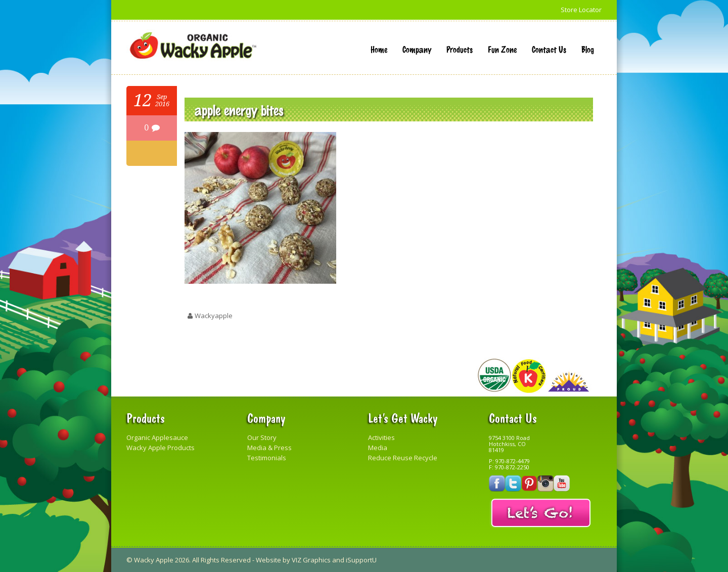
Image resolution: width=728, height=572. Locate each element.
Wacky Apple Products (161, 448)
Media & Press (269, 448)
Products (460, 49)
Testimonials (267, 458)
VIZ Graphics (311, 560)
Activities (381, 437)
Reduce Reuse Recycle (403, 458)
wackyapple (214, 316)
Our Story (262, 437)
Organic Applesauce (157, 437)
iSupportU (361, 560)
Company (417, 49)
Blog (588, 49)
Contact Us (549, 49)
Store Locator (581, 10)
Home (379, 49)
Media (378, 448)
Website (268, 560)
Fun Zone (502, 49)
